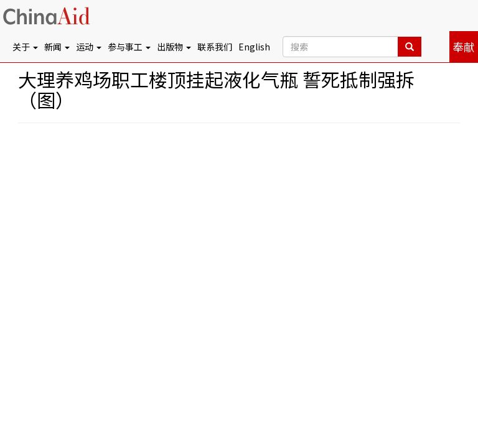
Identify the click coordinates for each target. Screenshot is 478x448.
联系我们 (215, 47)
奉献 (464, 47)
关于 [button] (25, 47)
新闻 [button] (57, 47)
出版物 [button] (174, 47)
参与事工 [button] (129, 47)
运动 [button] (89, 47)
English (254, 47)
